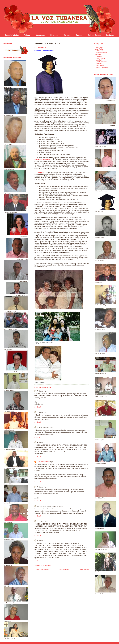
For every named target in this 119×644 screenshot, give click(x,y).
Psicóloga (99, 56)
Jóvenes (67, 35)
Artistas (27, 35)
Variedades (99, 47)
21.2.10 (38, 482)
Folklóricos (99, 51)
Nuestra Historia (101, 53)
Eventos (79, 35)
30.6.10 (38, 535)
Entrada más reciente (42, 569)
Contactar (110, 35)
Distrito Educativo (102, 67)
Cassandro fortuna (43, 462)
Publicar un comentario (43, 566)
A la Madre (99, 49)
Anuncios (99, 64)
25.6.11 (38, 561)
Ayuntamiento (100, 65)
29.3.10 (38, 501)
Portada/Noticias (12, 35)
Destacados (40, 35)
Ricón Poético (100, 58)
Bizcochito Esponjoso (43, 159)
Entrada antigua (84, 569)
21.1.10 (38, 422)
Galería (98, 54)
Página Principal (64, 569)
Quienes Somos (94, 35)
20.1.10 (38, 407)
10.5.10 (38, 516)
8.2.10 (37, 437)
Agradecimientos (101, 62)
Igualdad (98, 60)
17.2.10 (38, 456)
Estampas (54, 35)
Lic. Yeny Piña (40, 47)
